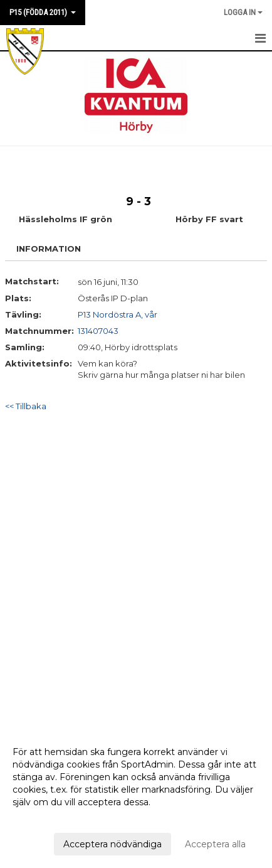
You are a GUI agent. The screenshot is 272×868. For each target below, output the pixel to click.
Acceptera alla (215, 844)
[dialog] (136, 797)
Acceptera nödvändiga (112, 844)
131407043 (98, 331)
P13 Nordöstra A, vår (118, 314)
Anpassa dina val (48, 818)
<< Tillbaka (26, 406)
